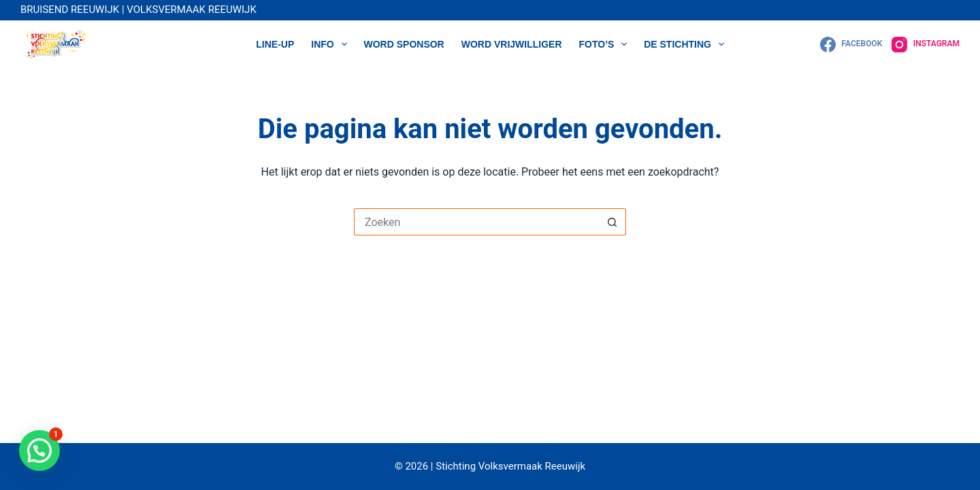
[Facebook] (851, 45)
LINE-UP (275, 44)
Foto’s (606, 44)
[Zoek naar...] (476, 222)
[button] (39, 451)
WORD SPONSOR (404, 44)
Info (331, 44)
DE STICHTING (687, 44)
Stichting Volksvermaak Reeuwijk (510, 466)
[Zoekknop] (612, 222)
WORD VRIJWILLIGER (512, 44)
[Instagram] (926, 45)
